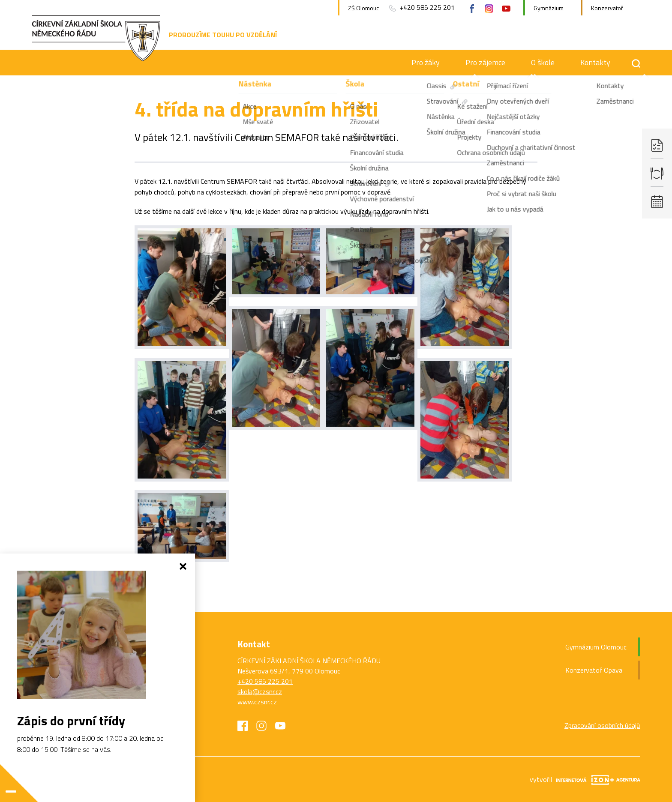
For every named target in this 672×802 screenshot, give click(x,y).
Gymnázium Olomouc (596, 647)
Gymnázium (549, 8)
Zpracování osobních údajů (602, 725)
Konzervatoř (607, 8)
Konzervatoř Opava (594, 670)
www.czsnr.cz (257, 702)
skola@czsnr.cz (260, 691)
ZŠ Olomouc (363, 8)
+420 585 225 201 (265, 681)
